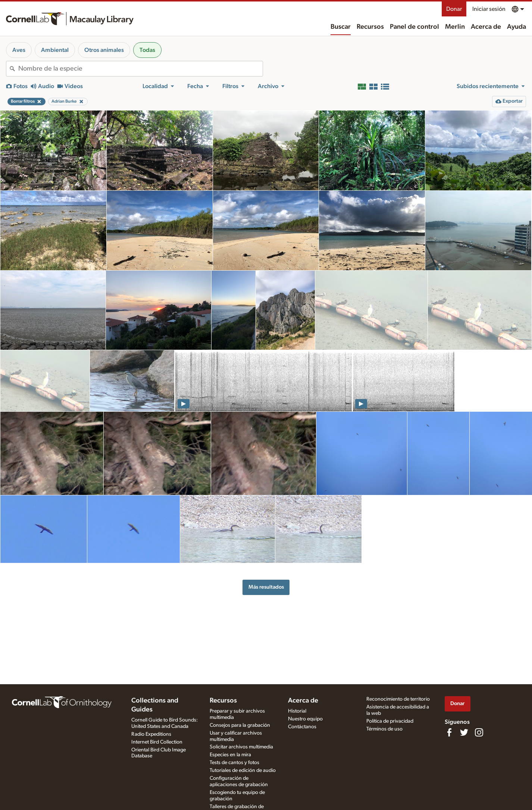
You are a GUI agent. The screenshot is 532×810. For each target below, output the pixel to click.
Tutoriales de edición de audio (243, 770)
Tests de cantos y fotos (234, 763)
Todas (147, 50)
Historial (297, 711)
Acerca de (486, 27)
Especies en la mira (230, 755)
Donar (454, 9)
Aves (19, 50)
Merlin (455, 27)
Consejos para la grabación (240, 725)
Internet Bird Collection (157, 742)
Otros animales (104, 50)
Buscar (341, 27)
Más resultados (266, 587)
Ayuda (517, 27)
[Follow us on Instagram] (479, 732)
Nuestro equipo (305, 719)
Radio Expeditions (151, 734)
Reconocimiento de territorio (398, 699)
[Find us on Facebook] (449, 732)
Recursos (370, 27)
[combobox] (140, 69)
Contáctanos (302, 727)
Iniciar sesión (489, 9)
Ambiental (55, 50)
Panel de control (414, 27)
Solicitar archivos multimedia (241, 747)
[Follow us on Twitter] (464, 732)
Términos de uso (384, 729)
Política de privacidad (390, 721)
